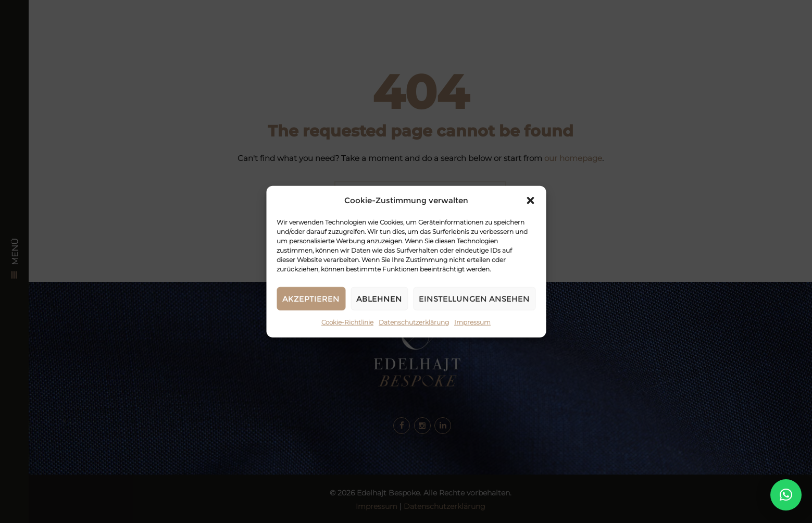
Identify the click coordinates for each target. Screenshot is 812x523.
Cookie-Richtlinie (347, 322)
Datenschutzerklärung (414, 322)
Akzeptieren (311, 299)
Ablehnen (379, 299)
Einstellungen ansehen (474, 299)
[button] (530, 201)
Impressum (472, 322)
